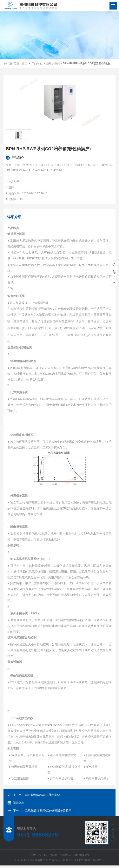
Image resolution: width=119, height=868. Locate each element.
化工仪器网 (51, 858)
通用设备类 (53, 64)
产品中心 (37, 64)
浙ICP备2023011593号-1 (89, 863)
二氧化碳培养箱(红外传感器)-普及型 (48, 813)
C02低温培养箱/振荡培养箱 (43, 797)
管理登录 (66, 858)
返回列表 (16, 805)
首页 (25, 64)
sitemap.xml (82, 858)
